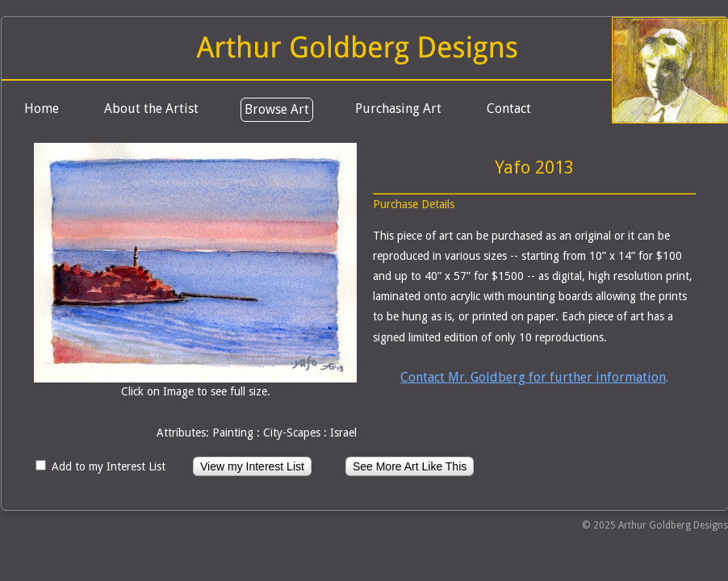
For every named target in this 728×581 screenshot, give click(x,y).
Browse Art (277, 109)
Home (42, 109)
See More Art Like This (410, 466)
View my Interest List (252, 466)
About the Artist (151, 109)
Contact (509, 109)
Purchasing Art (398, 109)
